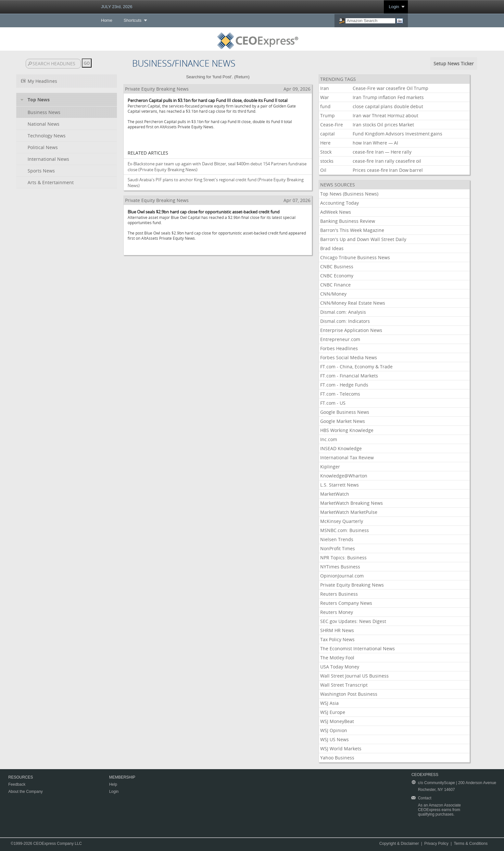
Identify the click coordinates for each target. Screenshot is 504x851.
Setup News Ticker (454, 64)
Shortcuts (133, 20)
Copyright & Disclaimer (399, 844)
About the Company (26, 792)
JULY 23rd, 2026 (117, 7)
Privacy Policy (436, 844)
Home (107, 20)
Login (394, 7)
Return (242, 77)
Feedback (17, 784)
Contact (425, 798)
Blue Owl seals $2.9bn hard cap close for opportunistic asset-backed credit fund (204, 212)
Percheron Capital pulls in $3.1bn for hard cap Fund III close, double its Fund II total (208, 100)
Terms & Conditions (471, 844)
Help (113, 784)
